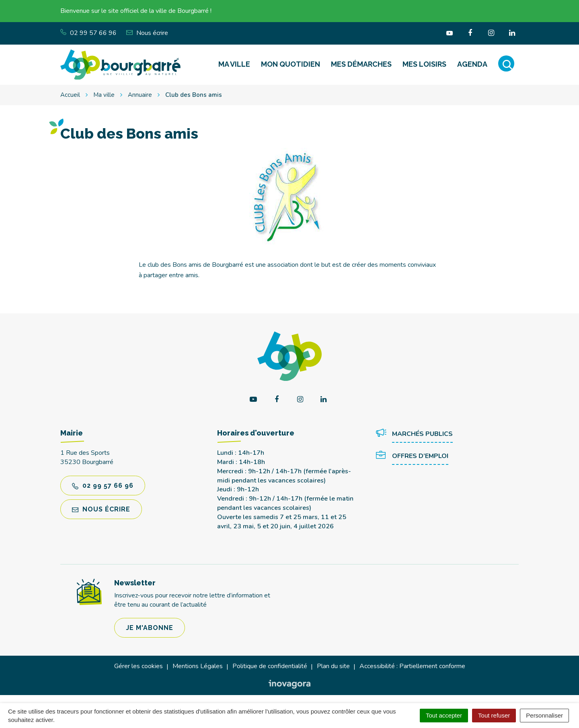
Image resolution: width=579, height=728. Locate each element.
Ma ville (234, 64)
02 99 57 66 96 (103, 486)
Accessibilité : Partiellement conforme (412, 666)
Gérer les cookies (139, 666)
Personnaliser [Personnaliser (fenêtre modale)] (544, 715)
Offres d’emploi (412, 456)
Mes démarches (361, 64)
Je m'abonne (150, 628)
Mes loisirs (424, 64)
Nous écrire (101, 509)
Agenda (472, 64)
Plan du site (333, 666)
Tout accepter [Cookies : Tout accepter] (444, 715)
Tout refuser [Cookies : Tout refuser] (494, 715)
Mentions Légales (198, 666)
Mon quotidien (291, 64)
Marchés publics (414, 434)
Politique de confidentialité (270, 666)
